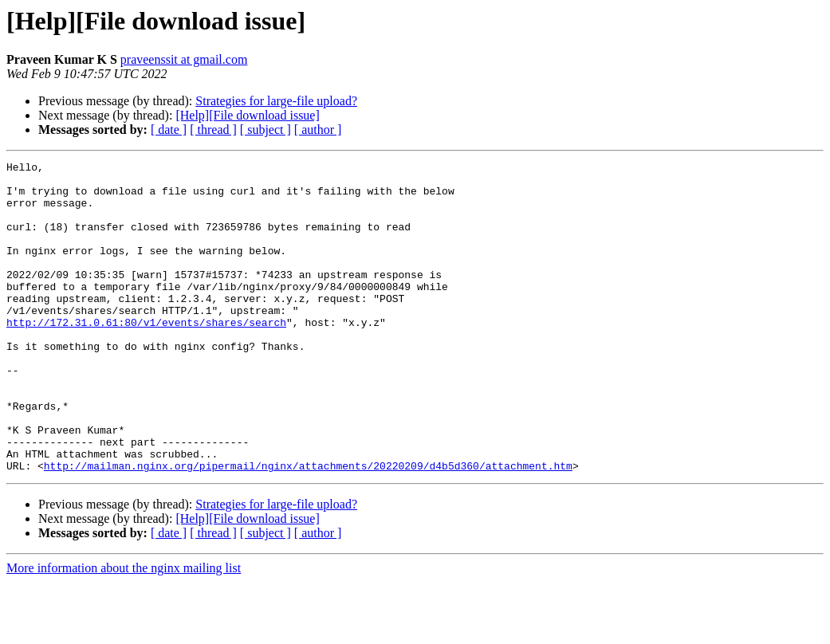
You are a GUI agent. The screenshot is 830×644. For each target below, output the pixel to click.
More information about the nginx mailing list (124, 630)
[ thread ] (213, 130)
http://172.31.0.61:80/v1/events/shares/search (146, 355)
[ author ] (318, 130)
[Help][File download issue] (247, 115)
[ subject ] (266, 130)
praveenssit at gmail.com (184, 59)
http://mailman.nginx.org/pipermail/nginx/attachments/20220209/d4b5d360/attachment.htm (308, 528)
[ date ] (169, 130)
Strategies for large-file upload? (276, 101)
